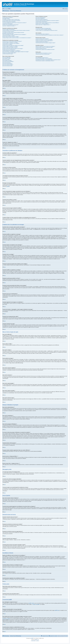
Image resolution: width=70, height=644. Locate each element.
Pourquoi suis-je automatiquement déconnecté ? (11, 25)
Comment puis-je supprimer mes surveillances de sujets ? (45, 49)
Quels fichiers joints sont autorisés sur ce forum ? (44, 53)
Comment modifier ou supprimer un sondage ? (10, 46)
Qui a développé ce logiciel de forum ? (42, 58)
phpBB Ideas (57, 610)
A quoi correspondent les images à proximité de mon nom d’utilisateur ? (14, 35)
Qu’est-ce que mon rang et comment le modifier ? (11, 37)
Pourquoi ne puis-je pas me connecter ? (9, 22)
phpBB (8, 186)
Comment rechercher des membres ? (42, 42)
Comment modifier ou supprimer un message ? (10, 42)
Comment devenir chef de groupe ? (41, 22)
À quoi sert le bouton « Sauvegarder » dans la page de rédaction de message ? (16, 52)
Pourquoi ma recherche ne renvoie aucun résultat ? (44, 40)
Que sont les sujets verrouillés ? (8, 65)
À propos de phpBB (36, 604)
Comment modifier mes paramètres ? (9, 29)
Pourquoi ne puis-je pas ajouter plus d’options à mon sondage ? (13, 45)
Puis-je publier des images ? (7, 61)
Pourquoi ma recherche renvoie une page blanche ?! (44, 41)
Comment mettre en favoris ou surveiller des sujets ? (44, 47)
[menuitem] (10, 9)
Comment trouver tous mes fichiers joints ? (43, 54)
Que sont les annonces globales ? (8, 62)
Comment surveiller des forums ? (41, 48)
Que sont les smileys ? (6, 59)
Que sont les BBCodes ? (7, 57)
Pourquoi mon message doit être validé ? (9, 53)
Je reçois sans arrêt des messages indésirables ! (44, 29)
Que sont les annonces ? (7, 63)
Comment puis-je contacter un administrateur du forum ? (45, 61)
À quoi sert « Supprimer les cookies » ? (9, 26)
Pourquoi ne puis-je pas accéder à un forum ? (10, 48)
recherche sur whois (6, 619)
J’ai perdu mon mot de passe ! (8, 24)
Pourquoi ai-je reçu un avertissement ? (9, 50)
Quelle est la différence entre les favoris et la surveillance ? (45, 46)
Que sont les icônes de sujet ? (8, 66)
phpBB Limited (31, 603)
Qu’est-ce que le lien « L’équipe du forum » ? (43, 25)
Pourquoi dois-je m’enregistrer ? (8, 17)
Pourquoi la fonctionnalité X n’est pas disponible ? (44, 59)
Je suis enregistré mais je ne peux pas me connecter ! (11, 21)
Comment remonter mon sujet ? (8, 54)
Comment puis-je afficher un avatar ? (9, 36)
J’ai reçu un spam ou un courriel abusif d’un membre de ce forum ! (47, 30)
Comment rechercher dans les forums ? (42, 39)
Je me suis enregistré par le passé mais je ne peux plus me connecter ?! (15, 23)
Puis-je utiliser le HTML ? (7, 58)
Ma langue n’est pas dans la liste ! (8, 34)
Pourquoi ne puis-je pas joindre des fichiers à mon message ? (13, 49)
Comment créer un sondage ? (8, 44)
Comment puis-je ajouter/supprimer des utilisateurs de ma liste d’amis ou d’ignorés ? (50, 35)
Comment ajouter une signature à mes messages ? (11, 43)
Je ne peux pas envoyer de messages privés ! (43, 28)
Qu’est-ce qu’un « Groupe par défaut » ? (42, 24)
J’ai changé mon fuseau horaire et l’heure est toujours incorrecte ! (13, 33)
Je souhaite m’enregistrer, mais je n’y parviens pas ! (11, 20)
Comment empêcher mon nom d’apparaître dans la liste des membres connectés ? (16, 30)
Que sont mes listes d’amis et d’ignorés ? (42, 34)
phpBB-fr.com (37, 640)
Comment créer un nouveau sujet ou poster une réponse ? (12, 41)
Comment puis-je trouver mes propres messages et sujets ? (46, 43)
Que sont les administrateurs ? (41, 17)
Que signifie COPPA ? (6, 18)
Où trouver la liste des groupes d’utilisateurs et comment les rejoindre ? (47, 21)
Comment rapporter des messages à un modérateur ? (11, 51)
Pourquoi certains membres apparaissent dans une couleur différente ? (47, 23)
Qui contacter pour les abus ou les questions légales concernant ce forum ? (48, 60)
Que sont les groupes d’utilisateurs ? (42, 20)
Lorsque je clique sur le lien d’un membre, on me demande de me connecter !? (17, 38)
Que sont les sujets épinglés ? (8, 64)
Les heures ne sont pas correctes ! (8, 31)
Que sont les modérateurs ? (40, 18)
